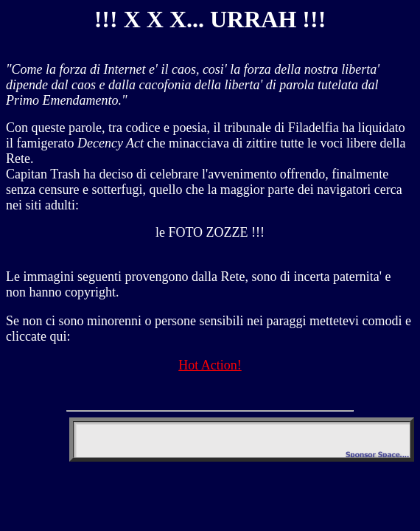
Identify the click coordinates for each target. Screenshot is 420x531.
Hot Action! (210, 365)
